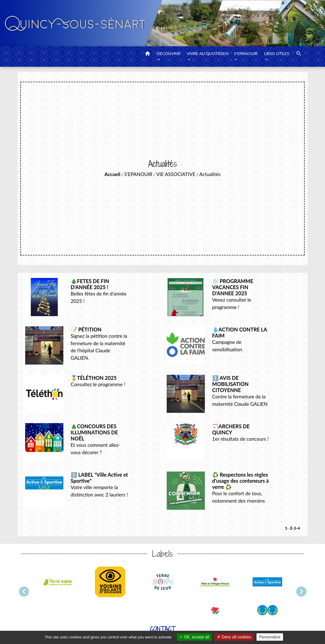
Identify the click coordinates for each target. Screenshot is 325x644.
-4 (298, 528)
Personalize (270, 637)
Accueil (112, 174)
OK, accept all (194, 637)
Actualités (210, 174)
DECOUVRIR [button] (168, 53)
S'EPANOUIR (138, 174)
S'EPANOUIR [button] (246, 53)
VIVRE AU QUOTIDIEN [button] (207, 53)
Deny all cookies (234, 637)
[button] (148, 54)
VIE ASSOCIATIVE (176, 174)
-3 (294, 528)
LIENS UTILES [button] (277, 53)
